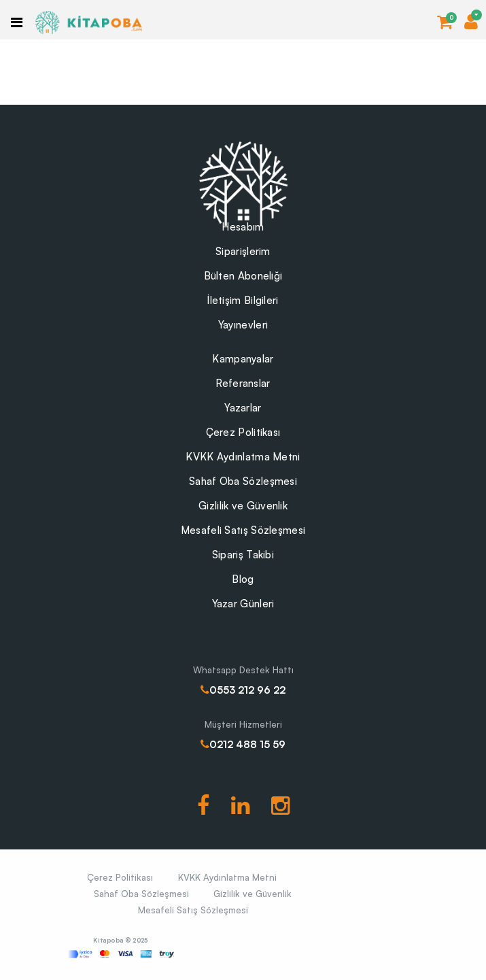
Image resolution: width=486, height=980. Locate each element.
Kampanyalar (243, 359)
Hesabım (243, 227)
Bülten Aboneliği (243, 276)
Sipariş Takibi (243, 555)
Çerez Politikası (243, 432)
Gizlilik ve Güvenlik (243, 506)
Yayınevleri (243, 325)
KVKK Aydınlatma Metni (243, 457)
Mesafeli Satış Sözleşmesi (243, 530)
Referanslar (243, 383)
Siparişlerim (243, 251)
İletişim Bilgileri (243, 300)
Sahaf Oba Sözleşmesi (243, 481)
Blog (243, 579)
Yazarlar (243, 408)
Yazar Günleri (243, 604)
